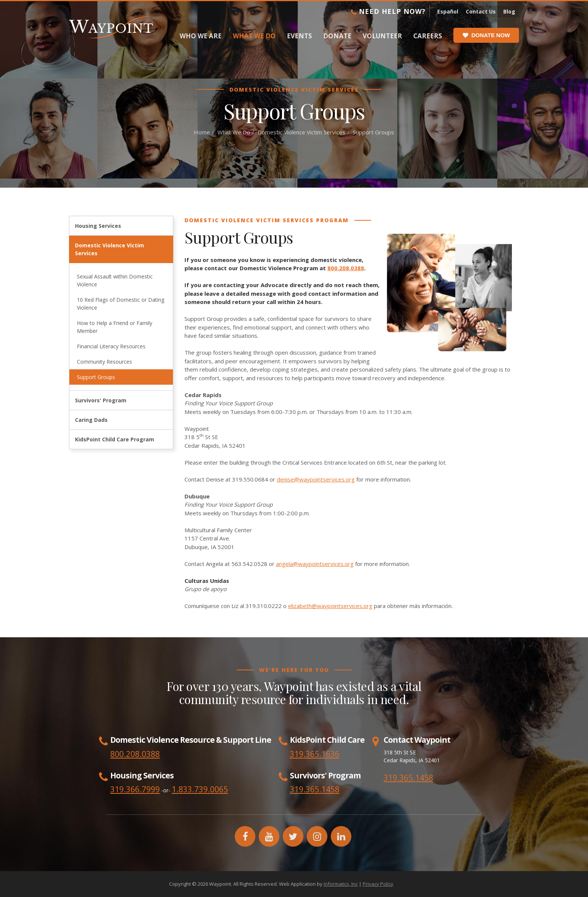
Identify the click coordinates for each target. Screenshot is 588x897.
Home (202, 132)
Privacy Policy (378, 884)
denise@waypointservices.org (316, 479)
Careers (428, 36)
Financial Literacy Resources (111, 346)
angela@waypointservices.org (315, 564)
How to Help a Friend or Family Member (115, 327)
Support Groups (96, 377)
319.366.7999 (135, 789)
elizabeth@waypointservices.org (330, 606)
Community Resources (104, 362)
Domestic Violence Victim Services (301, 132)
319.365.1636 (315, 754)
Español (448, 11)
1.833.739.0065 (200, 789)
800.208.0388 (346, 268)
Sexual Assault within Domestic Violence (115, 280)
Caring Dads (91, 420)
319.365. (306, 789)
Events (299, 36)
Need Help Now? (388, 11)
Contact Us (481, 11)
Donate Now (486, 35)
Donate (337, 36)
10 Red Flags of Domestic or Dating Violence (121, 304)
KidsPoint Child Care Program (115, 439)
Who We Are (201, 36)
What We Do (254, 36)
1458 (330, 789)
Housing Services (98, 226)
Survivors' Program (101, 400)
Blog (509, 11)
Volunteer (382, 36)
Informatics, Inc (341, 884)
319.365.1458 (408, 778)
